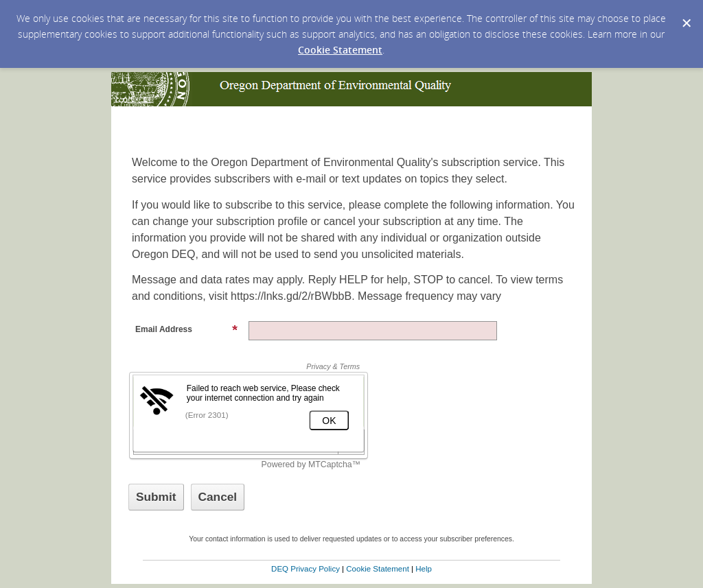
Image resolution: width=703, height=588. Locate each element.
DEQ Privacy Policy (306, 569)
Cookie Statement (340, 50)
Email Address (187, 329)
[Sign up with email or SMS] (156, 497)
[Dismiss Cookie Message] (686, 13)
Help (424, 569)
